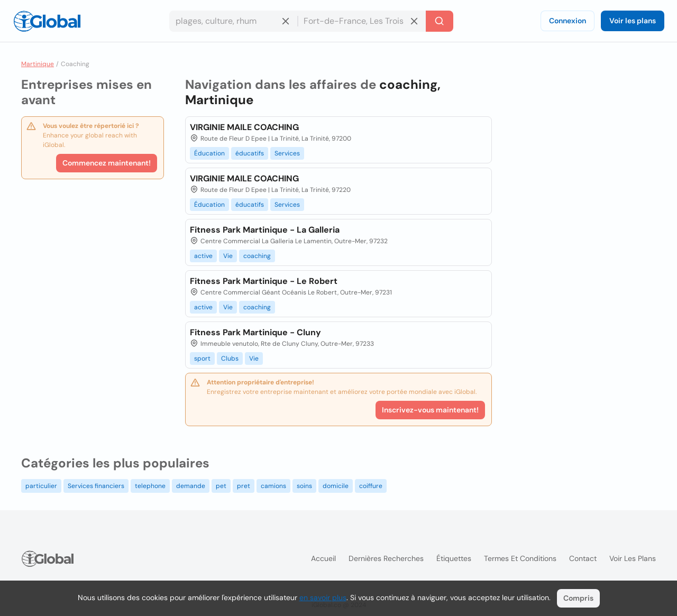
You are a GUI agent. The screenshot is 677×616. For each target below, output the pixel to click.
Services (287, 153)
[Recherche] (440, 21)
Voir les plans (633, 21)
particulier (41, 486)
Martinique (38, 64)
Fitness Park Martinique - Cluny (255, 332)
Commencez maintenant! (107, 163)
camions (273, 486)
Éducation (209, 153)
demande (191, 486)
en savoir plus (323, 597)
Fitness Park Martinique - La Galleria (265, 230)
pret (244, 486)
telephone (150, 486)
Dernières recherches (386, 558)
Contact (583, 558)
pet (221, 486)
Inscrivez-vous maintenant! (430, 410)
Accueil (323, 558)
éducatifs (250, 153)
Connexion (568, 21)
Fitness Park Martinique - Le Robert (264, 281)
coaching (257, 256)
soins (304, 486)
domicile (336, 486)
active (203, 256)
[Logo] (47, 21)
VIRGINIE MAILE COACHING (244, 127)
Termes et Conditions (520, 558)
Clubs (230, 358)
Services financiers (96, 486)
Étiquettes (454, 558)
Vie (228, 256)
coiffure (371, 486)
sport (202, 358)
